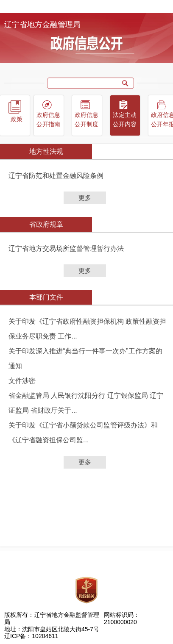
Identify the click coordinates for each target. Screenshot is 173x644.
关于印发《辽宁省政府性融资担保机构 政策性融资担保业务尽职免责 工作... (87, 329)
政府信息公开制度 (86, 120)
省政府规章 (46, 224)
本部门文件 (46, 297)
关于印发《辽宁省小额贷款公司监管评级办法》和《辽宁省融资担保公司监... (83, 433)
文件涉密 (22, 381)
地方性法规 (46, 151)
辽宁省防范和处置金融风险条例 (56, 176)
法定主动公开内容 (125, 120)
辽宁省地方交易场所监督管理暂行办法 (66, 248)
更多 (85, 198)
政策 (17, 119)
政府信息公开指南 (48, 120)
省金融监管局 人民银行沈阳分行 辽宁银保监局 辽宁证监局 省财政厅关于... (86, 403)
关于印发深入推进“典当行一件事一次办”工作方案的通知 (85, 358)
